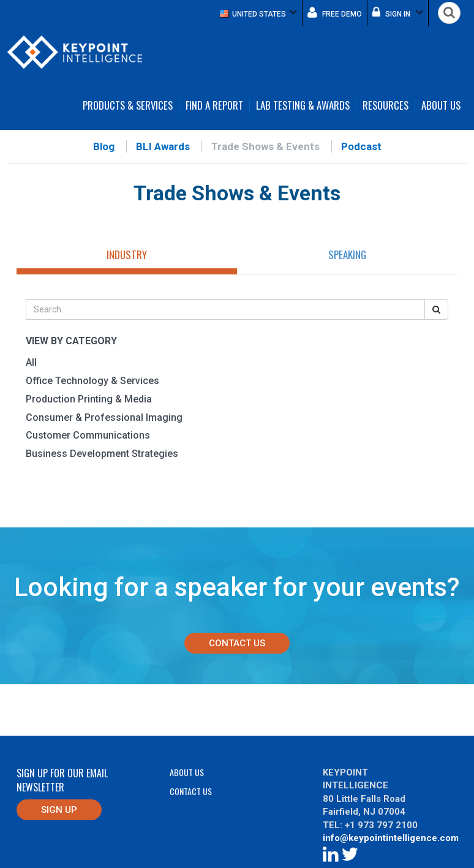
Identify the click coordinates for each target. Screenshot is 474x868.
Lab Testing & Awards (303, 106)
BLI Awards (163, 146)
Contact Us (237, 643)
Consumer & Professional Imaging (104, 417)
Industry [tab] (127, 255)
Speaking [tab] (347, 255)
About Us (441, 106)
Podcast (361, 146)
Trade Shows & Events (265, 146)
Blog (104, 146)
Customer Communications (88, 435)
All (31, 362)
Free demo (335, 12)
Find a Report (214, 106)
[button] (258, 13)
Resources (386, 106)
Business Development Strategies (102, 454)
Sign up (59, 810)
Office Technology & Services (92, 381)
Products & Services (128, 106)
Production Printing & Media (89, 399)
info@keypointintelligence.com (391, 838)
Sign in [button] (398, 12)
